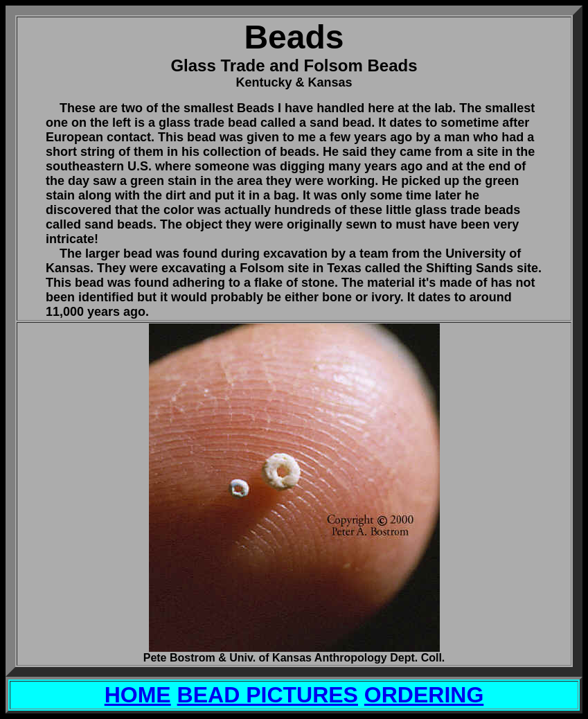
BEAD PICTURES (268, 695)
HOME (138, 695)
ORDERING (424, 695)
